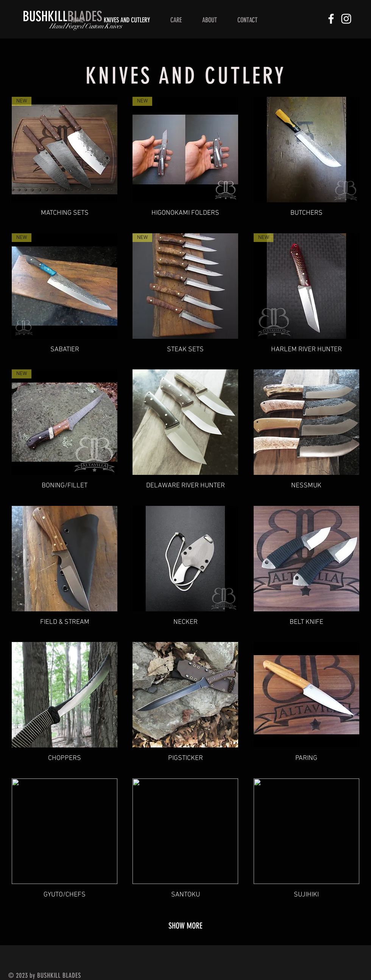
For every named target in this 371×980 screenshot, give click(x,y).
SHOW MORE (185, 926)
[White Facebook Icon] (331, 19)
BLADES (62, 16)
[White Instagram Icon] (346, 19)
